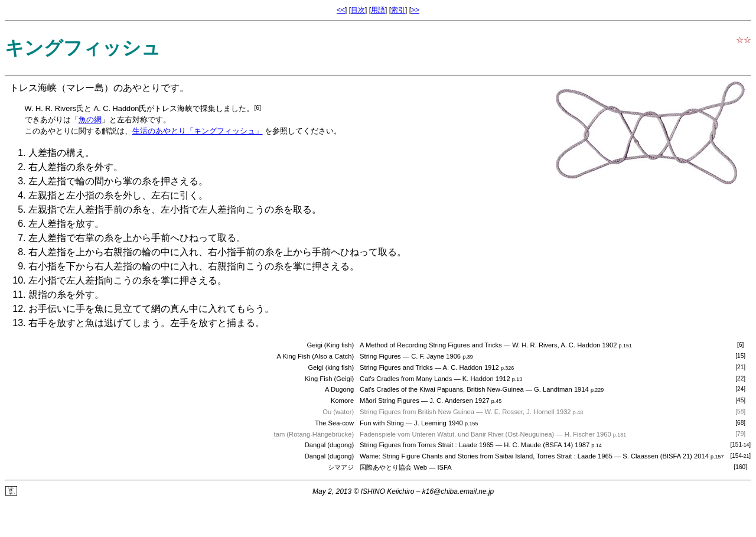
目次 (358, 10)
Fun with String (382, 423)
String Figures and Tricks (396, 367)
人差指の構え (57, 153)
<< (341, 10)
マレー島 (85, 88)
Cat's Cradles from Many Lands (406, 379)
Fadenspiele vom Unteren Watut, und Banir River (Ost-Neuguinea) (457, 434)
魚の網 (90, 120)
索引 (398, 10)
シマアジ (341, 467)
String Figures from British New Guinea (417, 412)
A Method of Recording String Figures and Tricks (431, 345)
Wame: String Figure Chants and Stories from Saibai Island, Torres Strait (466, 456)
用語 (378, 10)
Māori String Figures (390, 401)
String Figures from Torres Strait (406, 445)
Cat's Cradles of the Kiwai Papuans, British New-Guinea (442, 389)
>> (415, 10)
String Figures (380, 356)
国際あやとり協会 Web (393, 467)
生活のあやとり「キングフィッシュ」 (198, 131)
